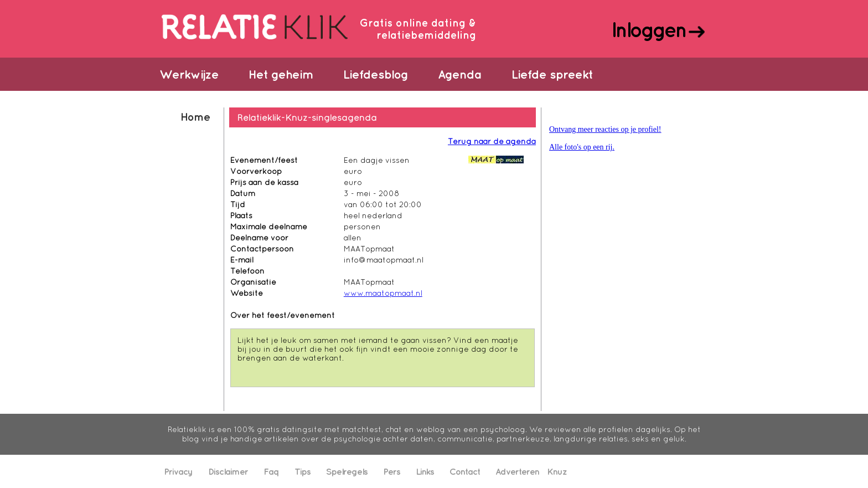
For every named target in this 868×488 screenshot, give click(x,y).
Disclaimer (228, 471)
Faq (271, 471)
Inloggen (649, 29)
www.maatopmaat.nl (383, 293)
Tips (303, 471)
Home (195, 117)
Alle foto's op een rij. (582, 147)
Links (425, 471)
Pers (392, 471)
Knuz (557, 471)
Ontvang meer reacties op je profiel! (605, 129)
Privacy (178, 471)
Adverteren (517, 471)
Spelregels (347, 471)
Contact (465, 471)
